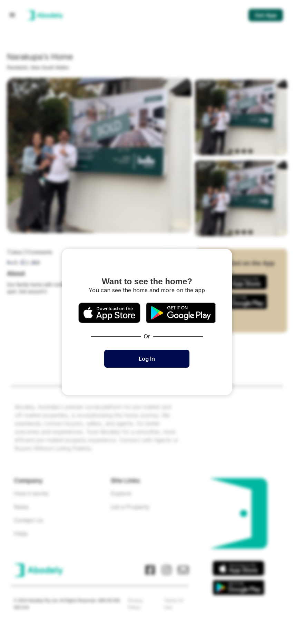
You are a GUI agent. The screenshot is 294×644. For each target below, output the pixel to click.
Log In (147, 359)
